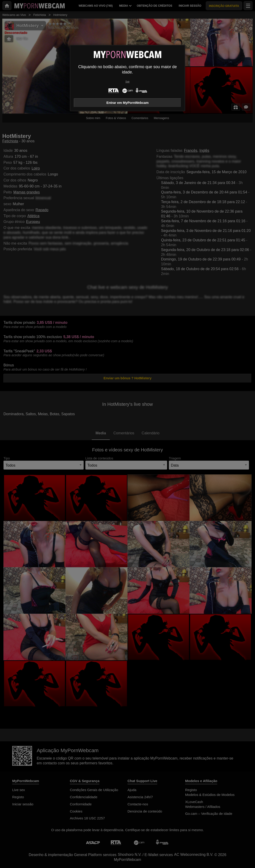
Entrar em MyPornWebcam (128, 103)
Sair (127, 82)
